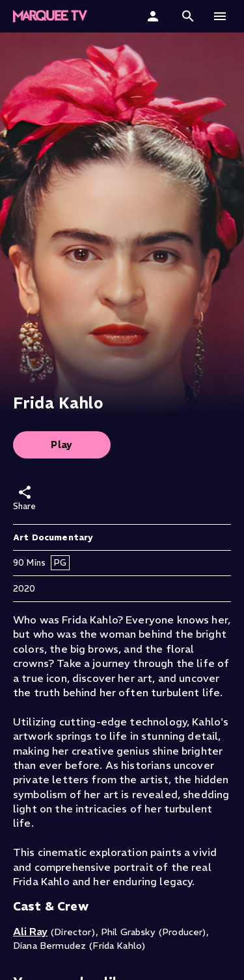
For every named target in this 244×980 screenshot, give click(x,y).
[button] (188, 16)
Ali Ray (30, 931)
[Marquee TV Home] (50, 16)
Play (62, 445)
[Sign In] (155, 16)
